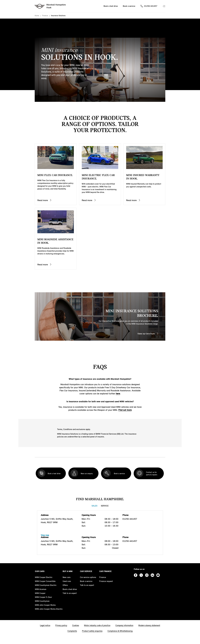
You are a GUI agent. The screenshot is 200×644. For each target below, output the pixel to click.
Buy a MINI (68, 571)
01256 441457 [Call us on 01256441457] (151, 6)
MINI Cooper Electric (44, 577)
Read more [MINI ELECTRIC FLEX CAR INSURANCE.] (87, 200)
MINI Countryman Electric (46, 585)
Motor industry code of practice (97, 625)
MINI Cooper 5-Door (43, 597)
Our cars (40, 571)
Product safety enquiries (92, 631)
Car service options (88, 577)
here (118, 394)
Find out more (125, 410)
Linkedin (152, 575)
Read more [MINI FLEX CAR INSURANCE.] (43, 200)
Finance (45, 16)
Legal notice (45, 625)
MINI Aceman (41, 589)
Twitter (141, 575)
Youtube (158, 575)
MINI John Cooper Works (45, 605)
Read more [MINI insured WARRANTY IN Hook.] (131, 200)
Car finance (105, 571)
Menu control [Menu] (164, 6)
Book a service (86, 581)
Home (37, 16)
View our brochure (146, 334)
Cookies (76, 625)
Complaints (72, 631)
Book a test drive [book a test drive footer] (70, 589)
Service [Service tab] (105, 506)
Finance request (106, 581)
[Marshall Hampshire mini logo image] (50, 6)
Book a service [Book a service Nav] (129, 6)
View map (45, 535)
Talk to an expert (70, 593)
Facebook (136, 575)
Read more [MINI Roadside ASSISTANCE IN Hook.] (43, 265)
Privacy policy (61, 625)
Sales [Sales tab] (94, 506)
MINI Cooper (40, 593)
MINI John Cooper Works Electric (49, 609)
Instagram (147, 575)
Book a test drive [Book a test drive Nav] (111, 6)
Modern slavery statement (149, 625)
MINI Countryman (42, 601)
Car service (86, 571)
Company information (124, 625)
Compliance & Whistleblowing (120, 631)
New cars (67, 577)
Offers (65, 585)
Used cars (67, 581)
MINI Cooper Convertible (45, 581)
